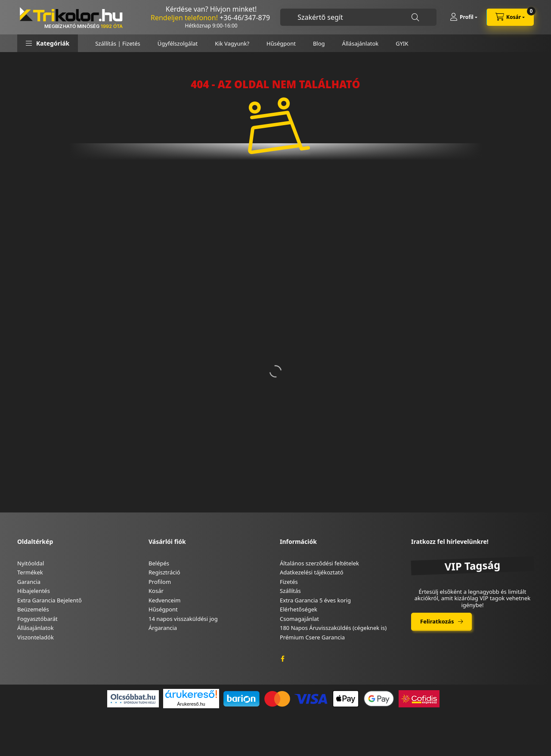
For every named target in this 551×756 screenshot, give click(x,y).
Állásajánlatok (361, 43)
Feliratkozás (437, 621)
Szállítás (290, 591)
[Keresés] (415, 17)
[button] (48, 43)
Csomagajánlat (299, 619)
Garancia (29, 582)
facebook (282, 659)
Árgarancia (163, 628)
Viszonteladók (36, 637)
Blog (319, 43)
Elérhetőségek (299, 609)
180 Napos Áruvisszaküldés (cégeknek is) (333, 628)
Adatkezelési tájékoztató (312, 572)
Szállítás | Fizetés (118, 43)
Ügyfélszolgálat (178, 43)
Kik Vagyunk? (232, 43)
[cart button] (510, 17)
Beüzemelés (33, 609)
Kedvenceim (164, 600)
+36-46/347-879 (245, 18)
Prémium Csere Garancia (312, 637)
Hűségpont (281, 43)
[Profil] (464, 17)
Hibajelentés (34, 591)
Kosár (156, 591)
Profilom (160, 582)
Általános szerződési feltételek (319, 563)
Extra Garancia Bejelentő (50, 600)
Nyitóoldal (31, 563)
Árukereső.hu (191, 704)
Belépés (159, 563)
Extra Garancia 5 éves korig (315, 600)
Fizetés (289, 582)
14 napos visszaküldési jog (183, 619)
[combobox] (358, 17)
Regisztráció (164, 572)
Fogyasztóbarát (37, 619)
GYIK (402, 43)
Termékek (30, 572)
